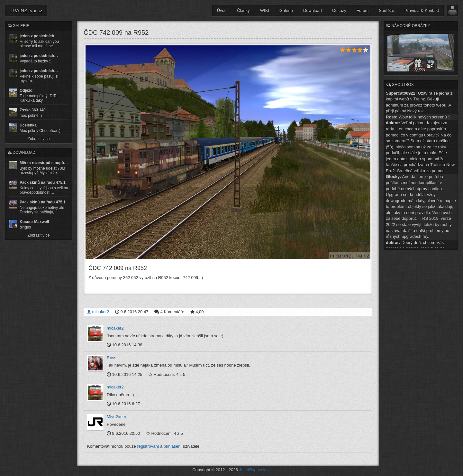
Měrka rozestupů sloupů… (44, 163)
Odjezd (26, 90)
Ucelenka (28, 125)
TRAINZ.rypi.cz (26, 10)
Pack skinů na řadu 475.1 (43, 182)
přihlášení (173, 446)
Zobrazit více (39, 139)
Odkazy (339, 10)
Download (313, 10)
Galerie (286, 10)
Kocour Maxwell (34, 222)
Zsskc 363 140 (33, 110)
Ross (112, 358)
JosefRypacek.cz (255, 470)
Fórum (363, 10)
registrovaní (148, 446)
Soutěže (386, 10)
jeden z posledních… (39, 36)
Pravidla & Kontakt (422, 10)
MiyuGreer (117, 417)
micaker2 (98, 312)
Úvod (222, 10)
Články (243, 10)
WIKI (265, 10)
